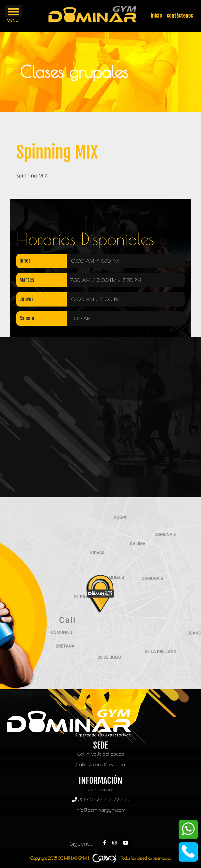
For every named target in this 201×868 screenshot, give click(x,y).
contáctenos (180, 16)
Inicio (156, 16)
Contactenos (100, 789)
